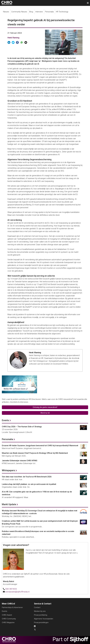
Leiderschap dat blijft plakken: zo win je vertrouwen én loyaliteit (29, 484)
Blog (31, 12)
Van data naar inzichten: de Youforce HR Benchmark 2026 (27, 477)
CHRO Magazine (8, 622)
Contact (37, 607)
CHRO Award (7, 615)
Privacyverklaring (41, 615)
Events (5, 420)
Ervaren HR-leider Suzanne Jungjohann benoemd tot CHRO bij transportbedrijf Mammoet (40, 446)
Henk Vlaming (13, 38)
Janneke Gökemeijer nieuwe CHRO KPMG (20, 461)
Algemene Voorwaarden (44, 619)
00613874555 (11, 589)
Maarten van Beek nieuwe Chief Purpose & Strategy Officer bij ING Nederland (35, 453)
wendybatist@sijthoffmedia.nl (17, 592)
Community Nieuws (19, 12)
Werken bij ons (40, 611)
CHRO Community (9, 619)
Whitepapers (8, 470)
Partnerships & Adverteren (12, 607)
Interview (39, 12)
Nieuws (6, 12)
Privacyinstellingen (41, 622)
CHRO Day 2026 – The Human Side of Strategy (22, 427)
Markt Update (9, 504)
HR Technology (62, 12)
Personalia (49, 12)
